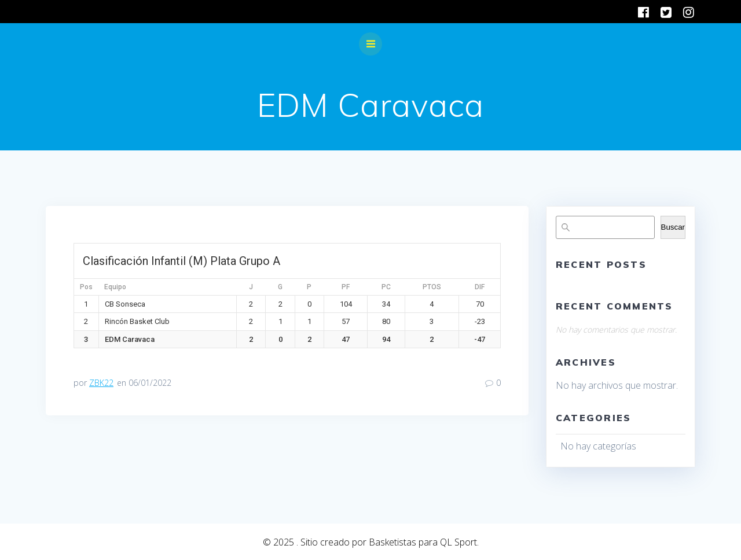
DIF (480, 287)
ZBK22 (101, 383)
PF (346, 287)
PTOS (432, 287)
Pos (86, 287)
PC (386, 287)
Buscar (673, 227)
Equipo (115, 287)
